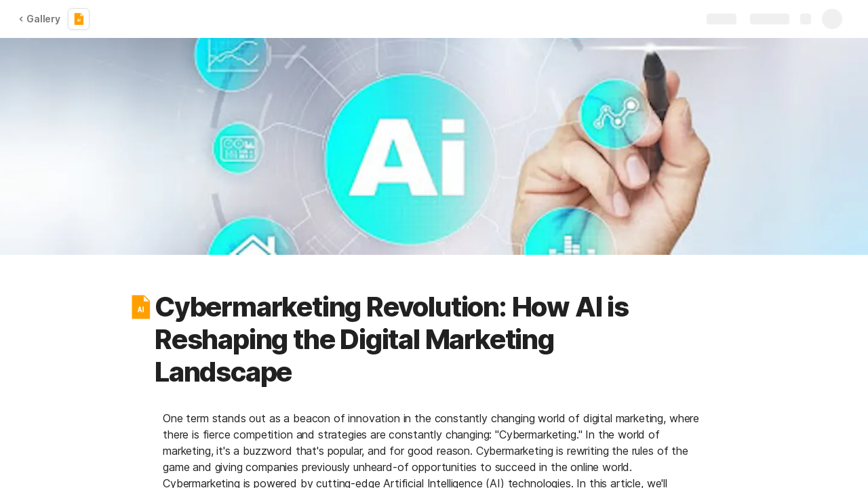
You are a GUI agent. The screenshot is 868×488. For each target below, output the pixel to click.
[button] (140, 307)
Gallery (39, 19)
